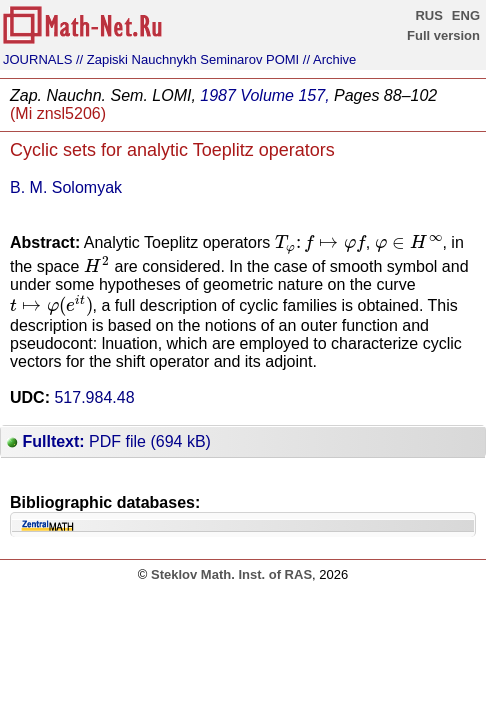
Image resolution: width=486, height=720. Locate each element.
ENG (466, 15)
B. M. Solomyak (66, 187)
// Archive (329, 59)
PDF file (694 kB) (109, 441)
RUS (428, 15)
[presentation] (320, 244)
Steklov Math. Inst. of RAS (231, 574)
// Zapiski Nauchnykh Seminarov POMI (187, 59)
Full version (443, 35)
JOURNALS (37, 59)
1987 (218, 95)
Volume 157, (284, 95)
